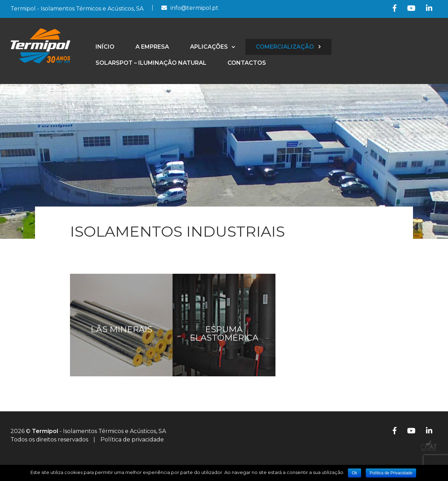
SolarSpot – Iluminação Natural (151, 63)
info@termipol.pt (194, 8)
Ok (354, 473)
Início (105, 47)
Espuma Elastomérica (224, 333)
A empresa (152, 47)
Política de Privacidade (391, 473)
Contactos (247, 63)
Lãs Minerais (121, 329)
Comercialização (285, 47)
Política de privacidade (132, 440)
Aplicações (209, 47)
